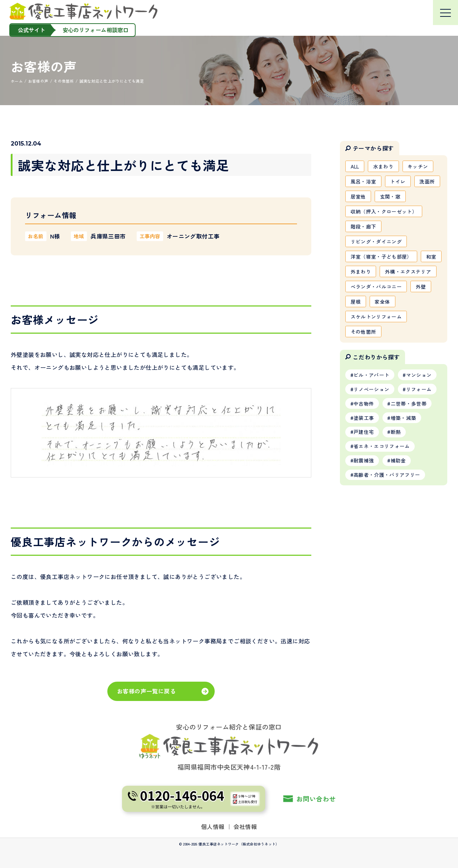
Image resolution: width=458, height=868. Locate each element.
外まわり (386, 274)
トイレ (398, 182)
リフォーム (419, 409)
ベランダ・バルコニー (376, 305)
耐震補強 (364, 482)
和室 (356, 274)
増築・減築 (404, 438)
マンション (419, 394)
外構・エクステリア (374, 289)
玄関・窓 (391, 197)
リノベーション (371, 409)
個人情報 (213, 826)
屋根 (356, 320)
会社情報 (245, 826)
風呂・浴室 (364, 182)
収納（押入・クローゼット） (384, 212)
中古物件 (364, 424)
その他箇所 (364, 351)
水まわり (384, 166)
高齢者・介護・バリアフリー (387, 497)
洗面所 (428, 182)
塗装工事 (364, 438)
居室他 (358, 197)
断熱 (396, 453)
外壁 (422, 305)
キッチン (419, 166)
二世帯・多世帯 (409, 424)
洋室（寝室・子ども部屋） (381, 259)
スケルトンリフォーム (376, 335)
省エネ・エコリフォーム (382, 467)
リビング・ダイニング (376, 243)
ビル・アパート (371, 394)
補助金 (399, 482)
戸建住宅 (364, 453)
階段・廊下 (364, 228)
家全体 (383, 320)
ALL (355, 166)
